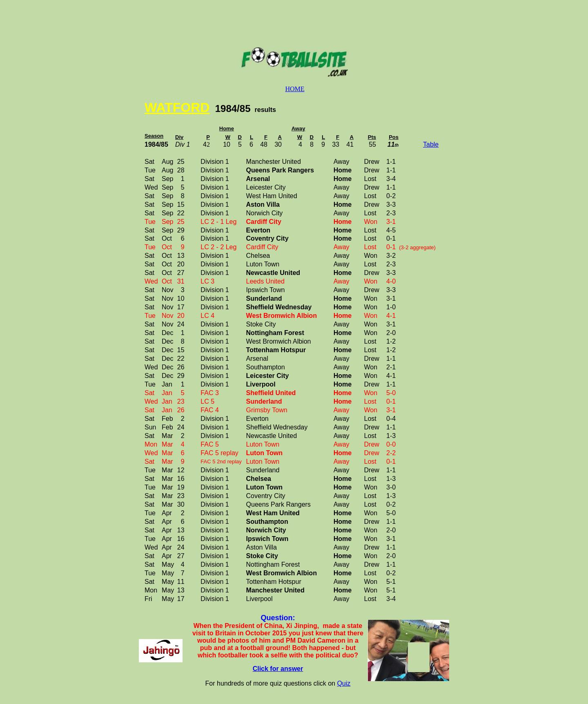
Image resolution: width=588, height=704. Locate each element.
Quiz (344, 683)
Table (431, 144)
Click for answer (278, 669)
